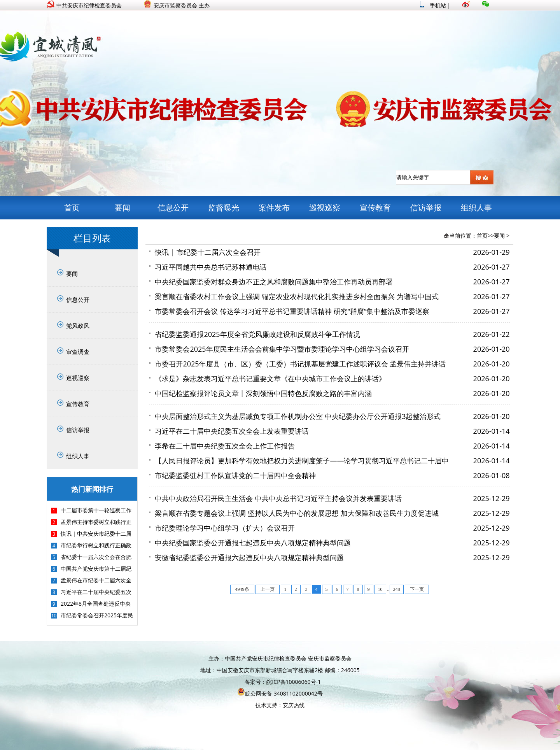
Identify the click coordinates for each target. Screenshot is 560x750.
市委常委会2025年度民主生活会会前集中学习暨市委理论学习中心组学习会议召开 (282, 349)
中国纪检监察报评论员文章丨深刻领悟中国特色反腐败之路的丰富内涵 (263, 393)
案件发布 (274, 208)
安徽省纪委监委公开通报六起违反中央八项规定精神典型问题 (249, 557)
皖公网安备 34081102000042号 (280, 693)
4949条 (242, 589)
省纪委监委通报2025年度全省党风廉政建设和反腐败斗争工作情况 (257, 334)
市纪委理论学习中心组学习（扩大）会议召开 (225, 528)
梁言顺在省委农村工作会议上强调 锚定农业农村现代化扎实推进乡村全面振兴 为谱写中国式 (297, 296)
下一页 (417, 589)
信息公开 (173, 208)
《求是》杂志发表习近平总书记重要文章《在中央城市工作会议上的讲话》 (270, 379)
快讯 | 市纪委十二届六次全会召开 (207, 252)
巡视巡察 (325, 208)
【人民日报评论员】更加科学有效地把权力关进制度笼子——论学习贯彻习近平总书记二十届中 (302, 461)
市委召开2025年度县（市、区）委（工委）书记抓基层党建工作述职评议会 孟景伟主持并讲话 (300, 364)
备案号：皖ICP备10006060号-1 (283, 682)
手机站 (433, 5)
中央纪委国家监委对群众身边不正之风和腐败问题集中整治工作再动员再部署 (274, 282)
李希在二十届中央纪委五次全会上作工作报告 (225, 446)
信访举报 (426, 208)
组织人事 (476, 208)
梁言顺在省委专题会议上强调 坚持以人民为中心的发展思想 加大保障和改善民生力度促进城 (297, 513)
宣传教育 (375, 208)
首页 (72, 208)
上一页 (268, 589)
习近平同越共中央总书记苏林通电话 (211, 267)
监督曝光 (224, 208)
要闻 (122, 208)
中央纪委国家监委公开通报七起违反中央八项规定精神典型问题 (253, 543)
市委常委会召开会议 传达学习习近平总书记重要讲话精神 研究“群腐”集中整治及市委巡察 (292, 311)
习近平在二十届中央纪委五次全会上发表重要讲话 (232, 431)
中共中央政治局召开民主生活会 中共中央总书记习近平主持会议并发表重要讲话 (278, 498)
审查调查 (78, 352)
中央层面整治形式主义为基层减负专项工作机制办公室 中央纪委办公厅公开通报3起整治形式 (298, 416)
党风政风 (78, 326)
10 (380, 589)
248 (397, 589)
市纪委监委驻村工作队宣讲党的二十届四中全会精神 (235, 475)
